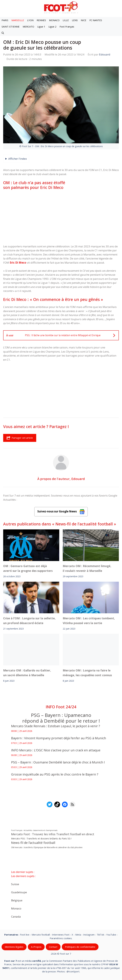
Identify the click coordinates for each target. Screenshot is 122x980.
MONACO (54, 20)
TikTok (100, 935)
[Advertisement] (61, 217)
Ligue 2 (52, 27)
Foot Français (67, 27)
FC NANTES (96, 20)
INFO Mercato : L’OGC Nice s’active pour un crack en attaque (56, 750)
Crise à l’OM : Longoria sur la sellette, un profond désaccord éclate (29, 620)
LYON (30, 20)
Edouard (78, 479)
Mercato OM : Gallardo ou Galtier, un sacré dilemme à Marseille (27, 673)
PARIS (5, 20)
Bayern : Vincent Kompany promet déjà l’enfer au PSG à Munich (59, 738)
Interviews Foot (61, 935)
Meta (78, 935)
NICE (84, 20)
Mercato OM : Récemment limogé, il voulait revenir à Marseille (87, 568)
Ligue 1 (41, 27)
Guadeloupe (19, 892)
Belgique (17, 900)
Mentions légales (14, 947)
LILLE (66, 20)
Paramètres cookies (61, 938)
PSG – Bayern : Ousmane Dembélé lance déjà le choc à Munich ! (58, 762)
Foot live (25, 935)
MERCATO (28, 27)
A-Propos (36, 947)
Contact (53, 947)
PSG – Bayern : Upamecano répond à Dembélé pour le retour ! (61, 718)
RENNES (41, 20)
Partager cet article (20, 438)
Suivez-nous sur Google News (61, 512)
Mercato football (41, 935)
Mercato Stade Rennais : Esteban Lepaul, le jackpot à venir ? (56, 726)
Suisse (15, 884)
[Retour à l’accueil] (61, 7)
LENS (75, 20)
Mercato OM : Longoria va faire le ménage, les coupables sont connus (87, 673)
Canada (16, 916)
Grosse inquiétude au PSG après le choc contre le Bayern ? (55, 774)
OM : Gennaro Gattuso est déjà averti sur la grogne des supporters (28, 568)
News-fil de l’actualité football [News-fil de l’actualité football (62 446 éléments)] (33, 843)
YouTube (111, 935)
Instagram (89, 935)
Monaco (16, 908)
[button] (3, 33)
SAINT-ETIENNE (11, 27)
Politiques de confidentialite (80, 947)
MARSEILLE (18, 20)
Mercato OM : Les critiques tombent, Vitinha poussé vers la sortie (89, 620)
